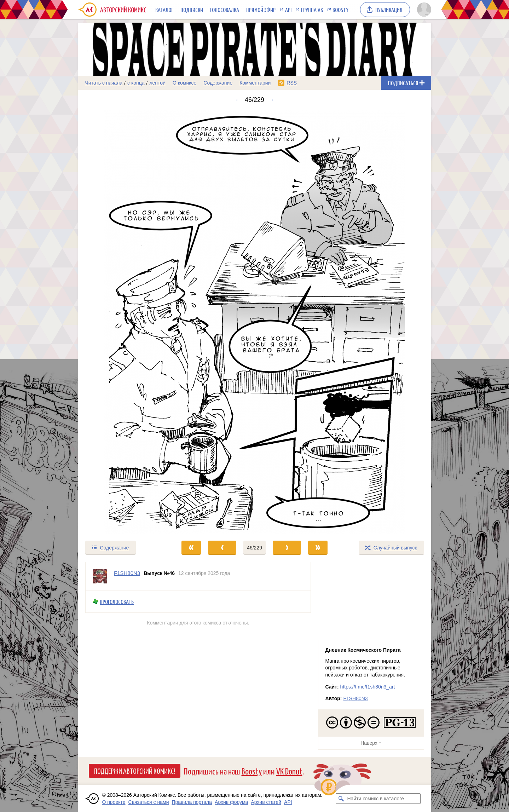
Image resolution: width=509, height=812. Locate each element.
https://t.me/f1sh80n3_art (368, 687)
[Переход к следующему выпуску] (255, 322)
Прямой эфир (261, 10)
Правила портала (192, 802)
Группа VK (312, 10)
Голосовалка (225, 10)
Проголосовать (117, 602)
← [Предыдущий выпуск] (238, 100)
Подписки (192, 10)
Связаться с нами (149, 802)
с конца (136, 83)
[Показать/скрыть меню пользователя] (423, 10)
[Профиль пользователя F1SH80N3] (100, 576)
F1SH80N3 (355, 698)
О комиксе (184, 83)
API (288, 10)
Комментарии (255, 83)
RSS (292, 83)
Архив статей (266, 802)
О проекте (114, 802)
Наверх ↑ (371, 743)
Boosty (340, 10)
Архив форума (231, 802)
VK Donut (289, 771)
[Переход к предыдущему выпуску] (122, 322)
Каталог (164, 10)
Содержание (218, 83)
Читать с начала (104, 83)
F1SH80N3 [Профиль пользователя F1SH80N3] (127, 573)
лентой (157, 83)
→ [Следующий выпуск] (271, 100)
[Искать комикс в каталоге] (341, 799)
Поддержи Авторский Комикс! (135, 771)
